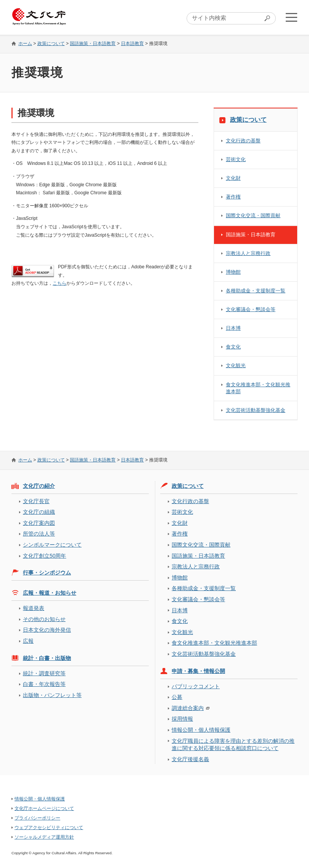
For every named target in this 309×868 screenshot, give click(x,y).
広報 (28, 641)
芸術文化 (236, 159)
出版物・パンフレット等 (52, 695)
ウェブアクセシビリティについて (49, 828)
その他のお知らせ (44, 619)
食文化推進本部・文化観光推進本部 (258, 388)
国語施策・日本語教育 (93, 44)
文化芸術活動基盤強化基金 (256, 410)
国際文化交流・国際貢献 (253, 215)
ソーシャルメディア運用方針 (44, 837)
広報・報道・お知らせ (50, 593)
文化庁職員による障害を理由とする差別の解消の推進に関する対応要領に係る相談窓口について (233, 745)
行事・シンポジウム (47, 573)
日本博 (233, 328)
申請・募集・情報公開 (198, 671)
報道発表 (34, 608)
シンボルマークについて (52, 545)
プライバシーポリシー (37, 818)
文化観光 (236, 365)
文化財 (233, 178)
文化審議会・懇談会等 (251, 309)
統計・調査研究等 (44, 673)
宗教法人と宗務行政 (248, 253)
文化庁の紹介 (39, 486)
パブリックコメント (196, 686)
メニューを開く (291, 18)
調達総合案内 (188, 708)
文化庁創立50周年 (44, 556)
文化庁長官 (36, 501)
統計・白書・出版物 (47, 658)
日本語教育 (132, 44)
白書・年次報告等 (44, 684)
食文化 (233, 347)
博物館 (233, 272)
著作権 (233, 197)
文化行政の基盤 (243, 141)
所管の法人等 (39, 534)
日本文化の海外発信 (47, 630)
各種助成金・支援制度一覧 (256, 291)
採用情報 (182, 719)
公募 (177, 697)
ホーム (25, 44)
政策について (51, 44)
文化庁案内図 (39, 523)
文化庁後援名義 (190, 759)
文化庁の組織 (39, 512)
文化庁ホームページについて (44, 808)
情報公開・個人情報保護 (201, 730)
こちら (60, 283)
